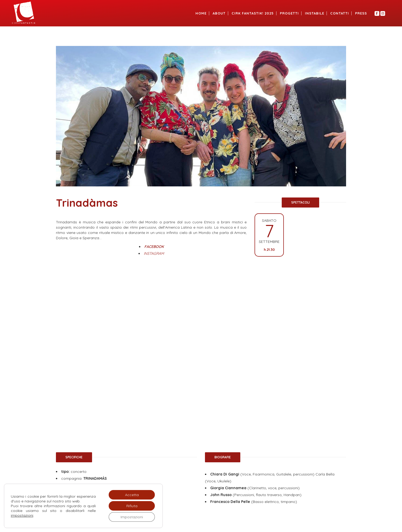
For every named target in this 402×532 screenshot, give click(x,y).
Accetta (132, 495)
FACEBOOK (154, 247)
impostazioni (22, 515)
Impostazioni (132, 517)
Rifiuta (132, 506)
